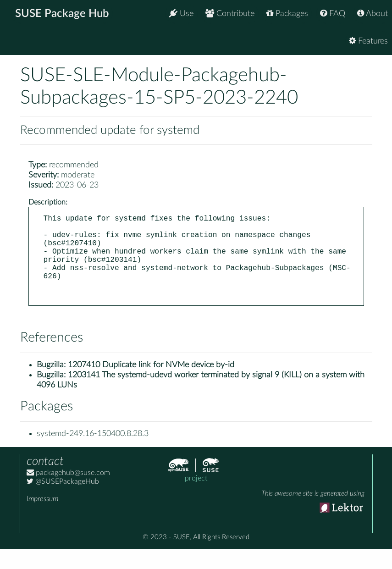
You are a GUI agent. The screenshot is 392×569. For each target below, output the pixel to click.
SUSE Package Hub (62, 14)
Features (368, 41)
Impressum (42, 519)
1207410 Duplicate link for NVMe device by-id (151, 385)
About (373, 14)
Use (181, 14)
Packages (287, 14)
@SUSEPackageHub (63, 502)
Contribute (230, 14)
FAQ (333, 14)
